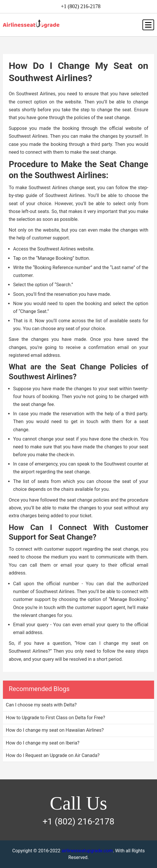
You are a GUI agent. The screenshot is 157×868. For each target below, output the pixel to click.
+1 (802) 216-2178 (81, 6)
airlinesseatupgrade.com (87, 851)
